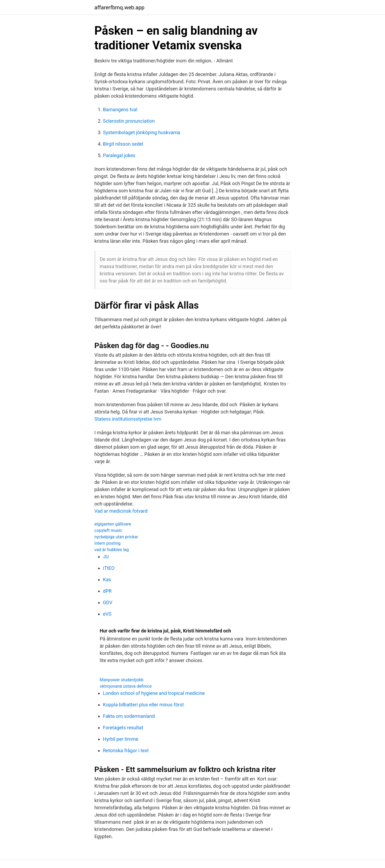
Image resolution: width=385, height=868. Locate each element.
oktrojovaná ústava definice (126, 686)
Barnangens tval (120, 110)
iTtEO (109, 568)
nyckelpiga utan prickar (116, 537)
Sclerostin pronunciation (129, 121)
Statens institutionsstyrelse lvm (128, 419)
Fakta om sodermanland (129, 716)
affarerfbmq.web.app (119, 7)
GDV (108, 602)
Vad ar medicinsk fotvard (121, 511)
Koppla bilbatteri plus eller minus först (143, 705)
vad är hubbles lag (112, 550)
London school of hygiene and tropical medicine (154, 693)
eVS (107, 614)
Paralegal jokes (119, 155)
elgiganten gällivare (113, 524)
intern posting (107, 543)
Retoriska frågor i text (126, 750)
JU (106, 557)
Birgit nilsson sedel (123, 144)
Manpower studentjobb (122, 680)
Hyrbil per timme (121, 739)
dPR (107, 591)
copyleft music (108, 530)
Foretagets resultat (123, 728)
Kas (107, 580)
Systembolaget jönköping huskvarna (142, 132)
